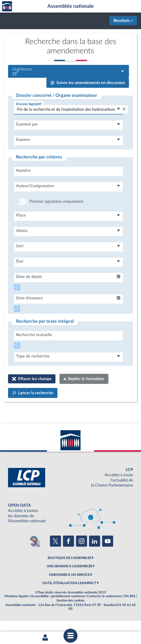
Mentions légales (16, 611)
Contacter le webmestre (104, 611)
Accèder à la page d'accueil (7, 6)
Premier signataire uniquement (57, 217)
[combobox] (68, 71)
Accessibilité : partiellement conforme (58, 611)
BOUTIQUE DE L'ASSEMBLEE (69, 573)
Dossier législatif (29, 104)
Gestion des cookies (71, 616)
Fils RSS (130, 611)
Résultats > (123, 21)
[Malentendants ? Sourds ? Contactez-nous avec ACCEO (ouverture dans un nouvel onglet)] (34, 556)
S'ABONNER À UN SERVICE (69, 590)
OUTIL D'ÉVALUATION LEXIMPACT (69, 598)
